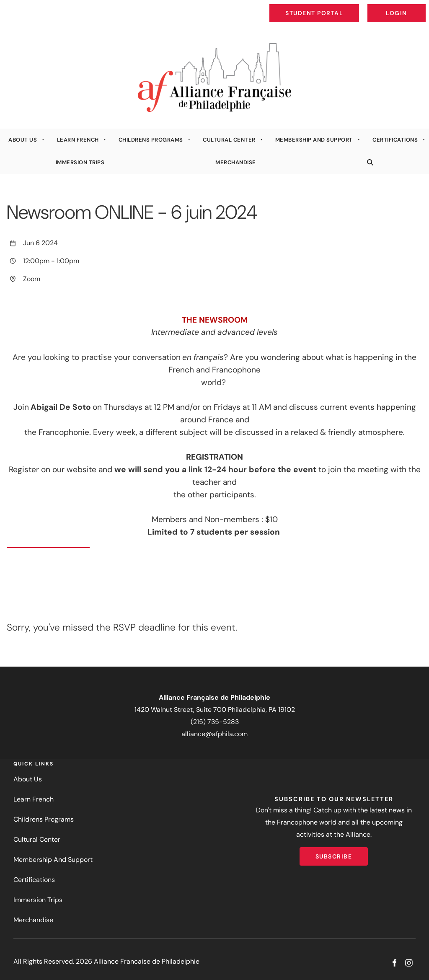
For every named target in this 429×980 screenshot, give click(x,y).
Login (419, 7)
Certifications (395, 140)
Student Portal (333, 7)
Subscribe (334, 853)
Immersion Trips (80, 162)
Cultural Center (229, 140)
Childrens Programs (151, 140)
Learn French (78, 140)
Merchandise (236, 162)
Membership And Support (314, 140)
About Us (23, 140)
